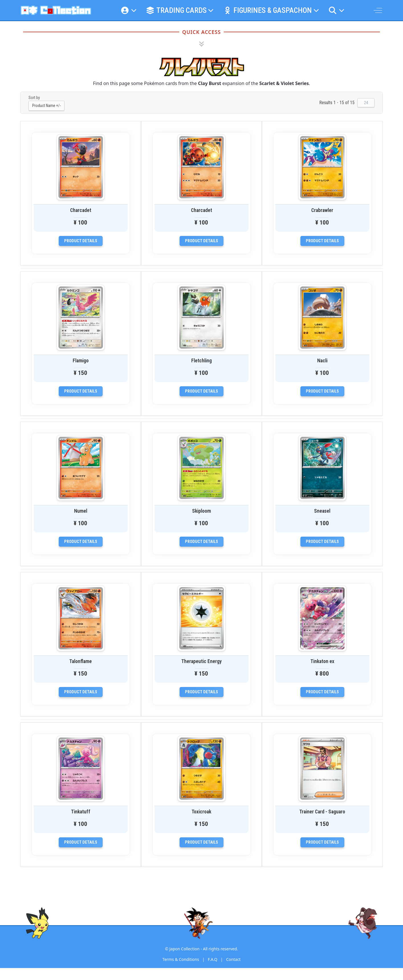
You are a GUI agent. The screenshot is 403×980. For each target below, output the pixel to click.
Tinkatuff (81, 812)
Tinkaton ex (322, 661)
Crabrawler (322, 210)
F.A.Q (212, 959)
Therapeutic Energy (201, 661)
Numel (81, 511)
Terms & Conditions (181, 959)
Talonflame (81, 661)
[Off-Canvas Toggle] (378, 10)
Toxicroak (201, 812)
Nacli (322, 361)
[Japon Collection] (56, 10)
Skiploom (201, 511)
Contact (233, 959)
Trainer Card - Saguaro (322, 812)
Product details (81, 241)
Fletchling (201, 361)
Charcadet (81, 210)
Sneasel (322, 511)
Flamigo (81, 361)
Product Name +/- (46, 106)
